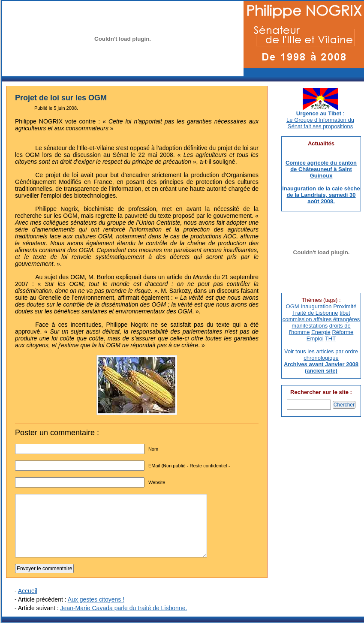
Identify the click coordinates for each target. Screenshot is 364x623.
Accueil (28, 591)
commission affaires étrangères (321, 319)
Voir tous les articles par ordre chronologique (321, 355)
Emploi (315, 339)
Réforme (343, 332)
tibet (345, 313)
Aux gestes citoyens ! (96, 599)
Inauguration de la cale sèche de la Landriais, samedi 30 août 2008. (321, 195)
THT (330, 339)
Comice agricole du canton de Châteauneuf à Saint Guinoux (321, 169)
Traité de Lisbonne (315, 313)
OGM (293, 306)
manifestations (310, 326)
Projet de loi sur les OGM (61, 98)
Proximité (345, 306)
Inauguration (316, 306)
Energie (321, 332)
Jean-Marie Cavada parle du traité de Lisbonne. (124, 608)
